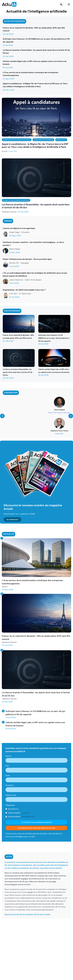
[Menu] (69, 4)
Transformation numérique (43, 140)
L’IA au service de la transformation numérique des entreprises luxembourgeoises (31, 74)
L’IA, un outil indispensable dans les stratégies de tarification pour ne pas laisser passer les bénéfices (35, 274)
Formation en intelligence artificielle (17, 140)
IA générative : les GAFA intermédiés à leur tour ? (24, 290)
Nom (7, 766)
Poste (8, 776)
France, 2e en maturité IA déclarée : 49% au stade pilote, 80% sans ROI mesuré (34, 29)
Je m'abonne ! (12, 519)
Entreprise (9, 785)
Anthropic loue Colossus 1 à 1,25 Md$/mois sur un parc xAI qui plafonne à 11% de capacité (36, 40)
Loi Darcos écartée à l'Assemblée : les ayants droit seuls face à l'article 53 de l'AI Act (36, 52)
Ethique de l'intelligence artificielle (16, 200)
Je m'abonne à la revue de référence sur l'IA (36, 828)
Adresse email (11, 795)
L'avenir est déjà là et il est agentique (19, 228)
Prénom (8, 756)
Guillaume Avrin (37, 431)
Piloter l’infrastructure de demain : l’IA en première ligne (27, 259)
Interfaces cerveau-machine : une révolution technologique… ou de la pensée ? (33, 244)
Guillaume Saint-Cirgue (36, 410)
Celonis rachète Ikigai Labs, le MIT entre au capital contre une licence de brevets (35, 63)
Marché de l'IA (61, 140)
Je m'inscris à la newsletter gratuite (37, 822)
